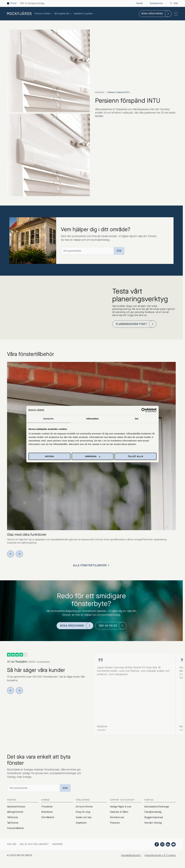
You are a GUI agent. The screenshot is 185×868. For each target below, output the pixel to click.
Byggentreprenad (154, 817)
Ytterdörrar (47, 807)
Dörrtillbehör (48, 817)
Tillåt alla (136, 456)
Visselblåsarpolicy (131, 855)
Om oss (12, 844)
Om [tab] (137, 419)
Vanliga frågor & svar (121, 807)
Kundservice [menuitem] (156, 3)
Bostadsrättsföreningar (157, 807)
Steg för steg (83, 812)
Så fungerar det (63, 14)
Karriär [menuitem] (140, 3)
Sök (174, 3)
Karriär (57, 844)
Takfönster (13, 823)
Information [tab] (92, 419)
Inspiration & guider (84, 14)
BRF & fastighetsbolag (32, 3)
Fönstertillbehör (16, 828)
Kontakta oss (117, 817)
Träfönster (13, 817)
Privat (13, 3)
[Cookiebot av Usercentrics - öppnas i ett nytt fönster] (144, 410)
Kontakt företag (153, 823)
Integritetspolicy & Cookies (160, 855)
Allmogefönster (15, 812)
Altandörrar (47, 812)
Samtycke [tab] (48, 419)
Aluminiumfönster (16, 807)
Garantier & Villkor (119, 812)
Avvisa (49, 456)
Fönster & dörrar (44, 14)
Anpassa (93, 456)
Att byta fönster (84, 807)
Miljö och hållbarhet (34, 844)
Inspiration (81, 823)
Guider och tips (84, 817)
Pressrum (115, 823)
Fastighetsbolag (153, 812)
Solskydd (99, 92)
